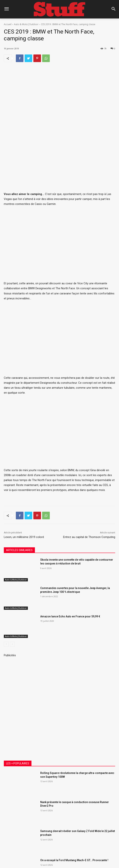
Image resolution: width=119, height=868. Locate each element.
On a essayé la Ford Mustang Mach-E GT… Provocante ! (74, 808)
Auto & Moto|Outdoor (26, 24)
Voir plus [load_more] (59, 836)
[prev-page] (6, 592)
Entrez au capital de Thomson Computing (89, 485)
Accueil (8, 24)
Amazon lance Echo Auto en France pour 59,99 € (70, 564)
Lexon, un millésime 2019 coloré (24, 485)
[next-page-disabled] (12, 592)
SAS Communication (67, 850)
